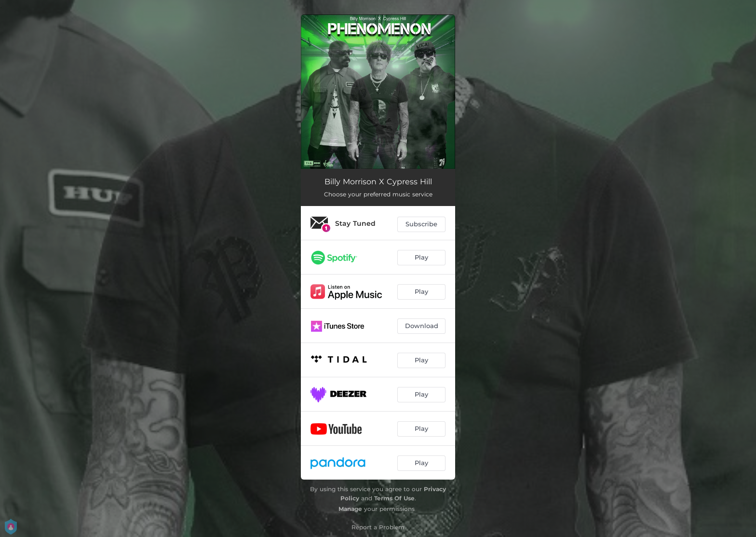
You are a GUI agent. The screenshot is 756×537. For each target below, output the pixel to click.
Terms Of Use (394, 498)
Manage (350, 509)
